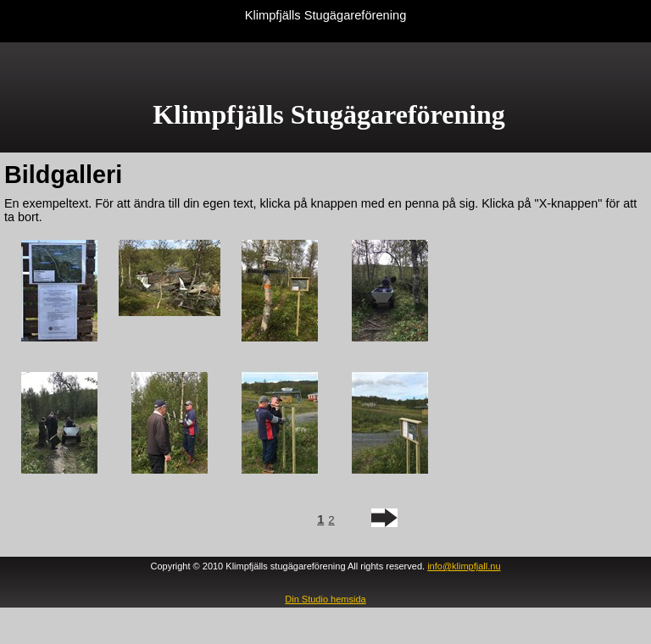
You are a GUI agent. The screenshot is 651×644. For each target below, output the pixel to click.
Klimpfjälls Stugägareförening (326, 15)
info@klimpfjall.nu (464, 566)
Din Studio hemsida (325, 599)
